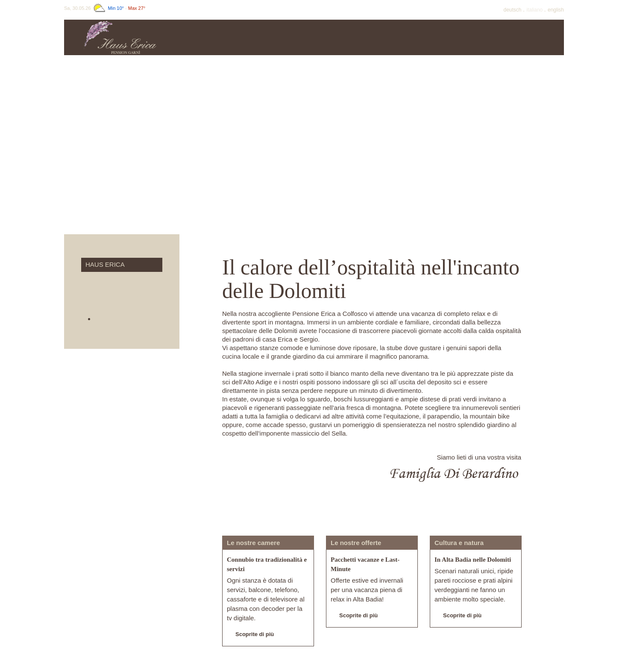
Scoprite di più (250, 635)
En (556, 10)
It (535, 10)
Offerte (340, 37)
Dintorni (532, 37)
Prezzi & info (276, 37)
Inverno (468, 37)
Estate (404, 37)
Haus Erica (212, 37)
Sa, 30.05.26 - (105, 8)
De (513, 10)
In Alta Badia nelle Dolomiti (473, 560)
